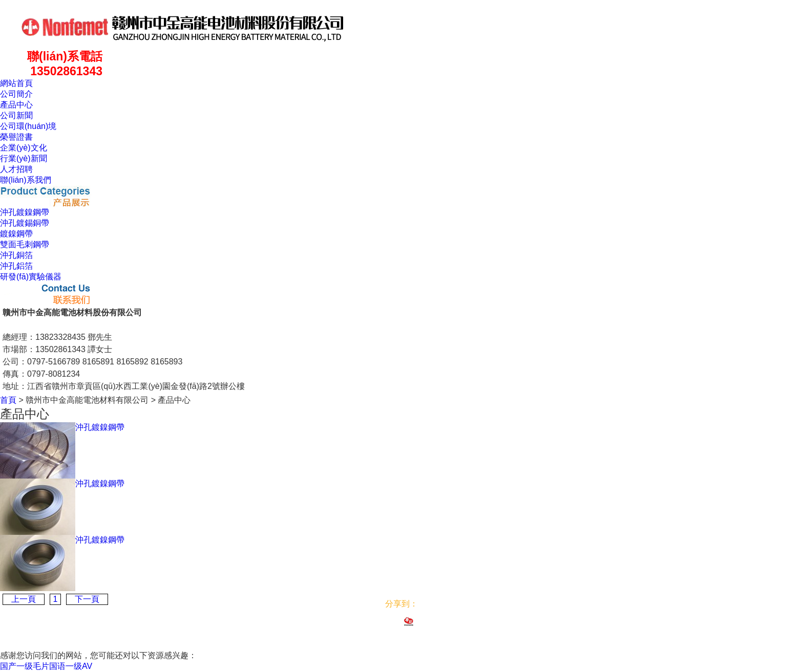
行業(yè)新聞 (24, 158)
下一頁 (87, 599)
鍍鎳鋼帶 (16, 234)
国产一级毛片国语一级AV (46, 666)
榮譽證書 (16, 137)
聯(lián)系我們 (26, 180)
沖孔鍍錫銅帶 (25, 223)
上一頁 (24, 599)
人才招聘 (16, 169)
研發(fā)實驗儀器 (31, 277)
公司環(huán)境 (28, 126)
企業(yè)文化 (24, 148)
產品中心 (16, 105)
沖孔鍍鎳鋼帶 (25, 212)
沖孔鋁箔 (16, 266)
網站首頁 (16, 83)
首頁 (8, 400)
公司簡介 (16, 94)
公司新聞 (16, 115)
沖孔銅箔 (16, 255)
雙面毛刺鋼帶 (25, 244)
